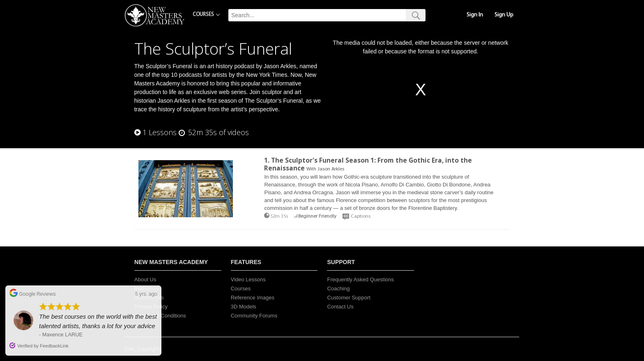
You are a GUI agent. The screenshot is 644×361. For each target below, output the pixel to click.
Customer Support (349, 298)
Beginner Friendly (317, 216)
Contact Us (340, 307)
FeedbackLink (54, 346)
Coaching (338, 289)
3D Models (244, 307)
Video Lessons (248, 279)
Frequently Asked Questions (360, 279)
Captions (361, 216)
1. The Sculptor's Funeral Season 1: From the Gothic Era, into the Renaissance (368, 164)
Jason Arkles (331, 169)
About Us (145, 279)
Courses (241, 289)
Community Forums (254, 316)
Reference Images (253, 298)
